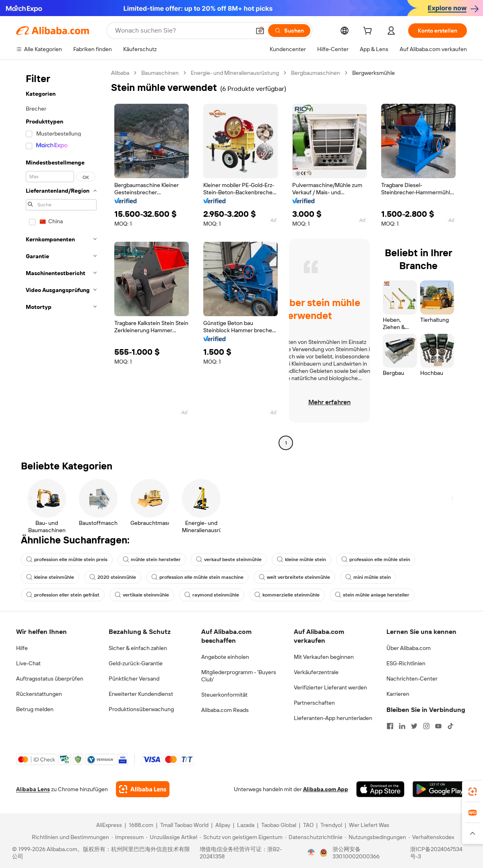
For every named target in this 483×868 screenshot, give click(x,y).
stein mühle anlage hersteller (372, 595)
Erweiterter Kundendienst (141, 694)
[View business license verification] (311, 853)
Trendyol (331, 825)
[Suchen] (289, 31)
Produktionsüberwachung (141, 709)
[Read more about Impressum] (128, 837)
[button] (260, 31)
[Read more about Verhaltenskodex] (431, 837)
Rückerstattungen (39, 694)
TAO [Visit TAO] (308, 825)
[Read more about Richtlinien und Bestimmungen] (69, 837)
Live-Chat (28, 663)
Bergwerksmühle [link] (374, 73)
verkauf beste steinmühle (229, 559)
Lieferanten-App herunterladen (333, 718)
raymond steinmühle (212, 595)
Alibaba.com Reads (225, 710)
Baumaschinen (160, 73)
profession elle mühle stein (376, 559)
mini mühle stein (368, 577)
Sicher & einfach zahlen (138, 648)
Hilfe (22, 648)
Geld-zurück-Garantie (136, 663)
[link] (473, 792)
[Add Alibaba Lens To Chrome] (143, 789)
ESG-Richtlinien (406, 663)
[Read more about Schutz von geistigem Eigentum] (241, 837)
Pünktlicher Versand (134, 679)
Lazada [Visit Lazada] (246, 825)
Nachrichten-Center (412, 679)
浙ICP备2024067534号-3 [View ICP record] (436, 853)
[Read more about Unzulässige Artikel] (172, 837)
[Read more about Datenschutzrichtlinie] (314, 837)
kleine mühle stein (301, 559)
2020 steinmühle (113, 577)
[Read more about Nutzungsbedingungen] (376, 837)
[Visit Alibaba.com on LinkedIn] (402, 726)
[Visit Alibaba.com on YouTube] (438, 726)
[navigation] (61, 259)
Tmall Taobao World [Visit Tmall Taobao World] (184, 825)
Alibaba (120, 73)
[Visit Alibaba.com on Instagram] (426, 726)
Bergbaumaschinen (316, 73)
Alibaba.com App (326, 789)
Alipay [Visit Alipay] (223, 825)
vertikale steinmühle (142, 595)
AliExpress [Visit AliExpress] (109, 825)
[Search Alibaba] (182, 31)
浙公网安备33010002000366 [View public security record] (356, 853)
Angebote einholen (225, 657)
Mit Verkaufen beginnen (324, 657)
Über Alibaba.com (409, 648)
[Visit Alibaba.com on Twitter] (414, 726)
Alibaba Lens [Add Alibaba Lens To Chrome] (33, 789)
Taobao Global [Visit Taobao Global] (279, 825)
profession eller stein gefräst (63, 595)
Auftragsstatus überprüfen (50, 679)
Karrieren (398, 694)
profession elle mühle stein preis (67, 559)
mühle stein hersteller (152, 559)
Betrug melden (35, 709)
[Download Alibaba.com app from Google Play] (440, 789)
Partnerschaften (314, 703)
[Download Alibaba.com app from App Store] (380, 789)
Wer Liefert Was (369, 825)
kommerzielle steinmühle (287, 595)
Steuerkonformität (224, 695)
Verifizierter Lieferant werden (330, 687)
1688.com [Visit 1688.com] (141, 825)
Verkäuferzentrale (316, 672)
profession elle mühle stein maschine (197, 577)
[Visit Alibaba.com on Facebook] (390, 726)
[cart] (369, 32)
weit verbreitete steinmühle (294, 577)
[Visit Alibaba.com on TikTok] (450, 726)
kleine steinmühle (50, 577)
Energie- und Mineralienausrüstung (235, 73)
